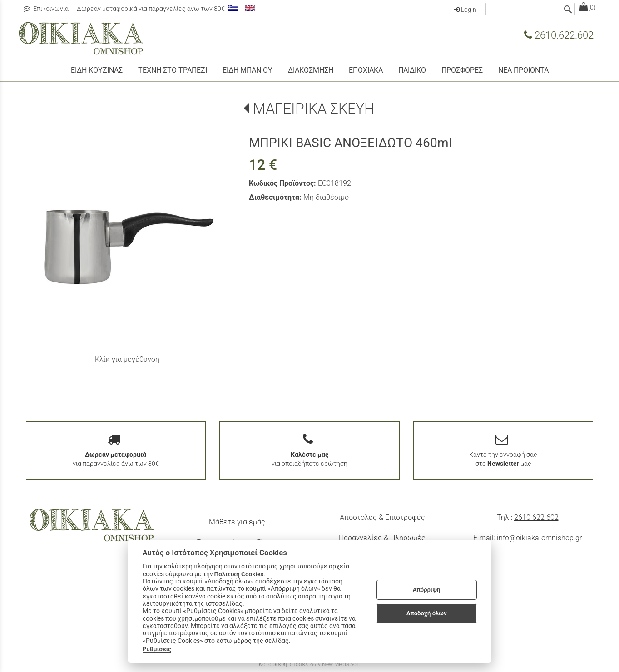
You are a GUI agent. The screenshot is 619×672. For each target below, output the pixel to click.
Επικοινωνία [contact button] (46, 9)
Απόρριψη (427, 590)
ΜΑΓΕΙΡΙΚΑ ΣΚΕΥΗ (314, 109)
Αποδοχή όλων (427, 613)
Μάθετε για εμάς (237, 522)
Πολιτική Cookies (239, 574)
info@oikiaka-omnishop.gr (539, 538)
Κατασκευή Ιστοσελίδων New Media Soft (309, 664)
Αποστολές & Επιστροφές (382, 517)
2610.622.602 (559, 35)
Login (465, 10)
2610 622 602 (536, 517)
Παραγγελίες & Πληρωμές (382, 538)
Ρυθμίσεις (157, 649)
